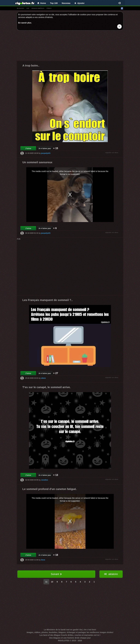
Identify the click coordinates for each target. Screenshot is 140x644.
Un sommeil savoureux (37, 162)
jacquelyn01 (46, 153)
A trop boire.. (31, 66)
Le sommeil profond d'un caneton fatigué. (50, 489)
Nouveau (66, 3)
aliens (43, 378)
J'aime (28, 148)
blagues (21, 8)
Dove (43, 560)
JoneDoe (45, 480)
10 (52, 582)
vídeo (49, 8)
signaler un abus (112, 153)
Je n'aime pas (45, 148)
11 (46, 582)
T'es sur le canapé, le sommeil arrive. (47, 387)
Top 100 (54, 3)
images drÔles (38, 8)
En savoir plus (25, 23)
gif (28, 8)
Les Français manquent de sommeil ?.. (48, 300)
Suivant (56, 574)
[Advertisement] (70, 46)
